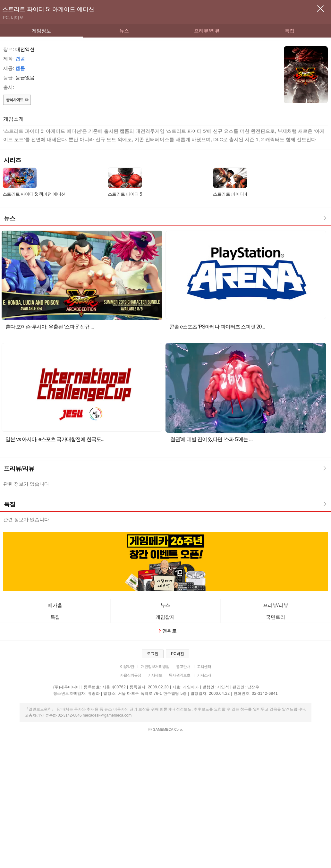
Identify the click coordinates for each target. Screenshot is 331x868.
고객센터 (204, 667)
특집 (290, 31)
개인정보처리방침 (155, 667)
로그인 (153, 654)
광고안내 (183, 667)
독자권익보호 (179, 675)
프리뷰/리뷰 (207, 31)
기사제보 (155, 675)
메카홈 (55, 605)
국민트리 (276, 617)
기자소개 (204, 675)
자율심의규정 (131, 675)
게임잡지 (165, 617)
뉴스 (124, 31)
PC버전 (178, 654)
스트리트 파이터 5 (125, 194)
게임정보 (41, 31)
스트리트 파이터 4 (230, 194)
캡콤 (20, 59)
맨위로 (167, 631)
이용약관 (127, 667)
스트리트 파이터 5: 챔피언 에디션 (34, 194)
